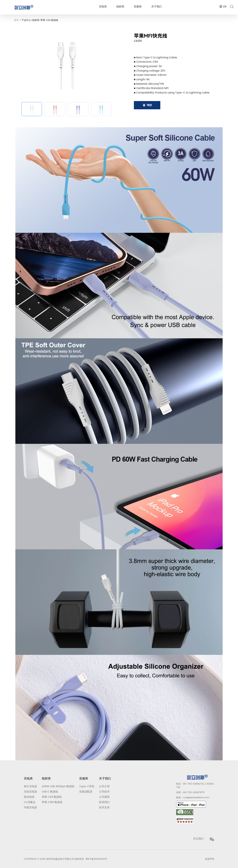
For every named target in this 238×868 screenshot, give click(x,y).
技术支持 (104, 807)
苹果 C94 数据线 (49, 20)
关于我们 (157, 7)
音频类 (138, 7)
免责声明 (210, 859)
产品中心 (26, 20)
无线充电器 (30, 792)
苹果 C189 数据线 (52, 802)
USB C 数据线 (50, 792)
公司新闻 (104, 797)
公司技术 (104, 792)
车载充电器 (30, 807)
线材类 (120, 7)
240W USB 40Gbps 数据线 (58, 786)
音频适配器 (86, 792)
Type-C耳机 (87, 786)
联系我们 (104, 802)
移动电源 (29, 797)
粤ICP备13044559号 (96, 859)
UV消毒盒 (30, 802)
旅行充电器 (30, 786)
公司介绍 (104, 786)
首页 (16, 20)
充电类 (103, 7)
